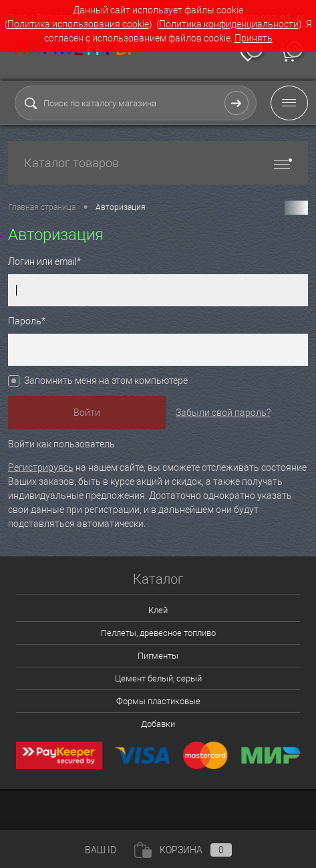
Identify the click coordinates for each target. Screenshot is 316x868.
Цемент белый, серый (158, 678)
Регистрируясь (41, 467)
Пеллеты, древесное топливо (158, 633)
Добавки (158, 724)
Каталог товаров (158, 163)
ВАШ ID (101, 850)
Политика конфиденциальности (229, 24)
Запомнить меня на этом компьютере (106, 381)
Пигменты (158, 656)
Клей (158, 610)
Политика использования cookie (78, 24)
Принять (254, 38)
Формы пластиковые (158, 701)
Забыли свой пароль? (223, 413)
